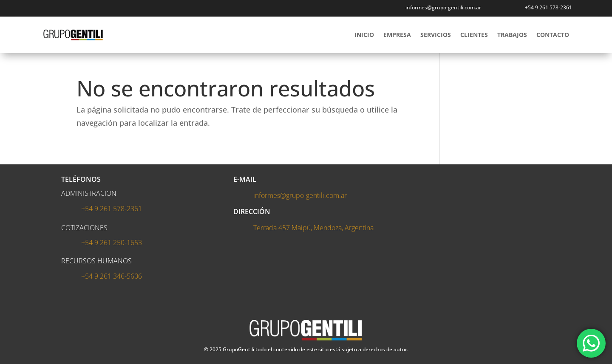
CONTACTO (553, 35)
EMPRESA (397, 35)
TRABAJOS (512, 35)
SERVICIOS (436, 35)
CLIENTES (474, 35)
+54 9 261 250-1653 (112, 243)
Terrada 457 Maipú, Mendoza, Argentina (313, 228)
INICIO (364, 35)
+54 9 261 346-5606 (112, 276)
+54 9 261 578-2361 (548, 7)
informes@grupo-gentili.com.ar (443, 7)
